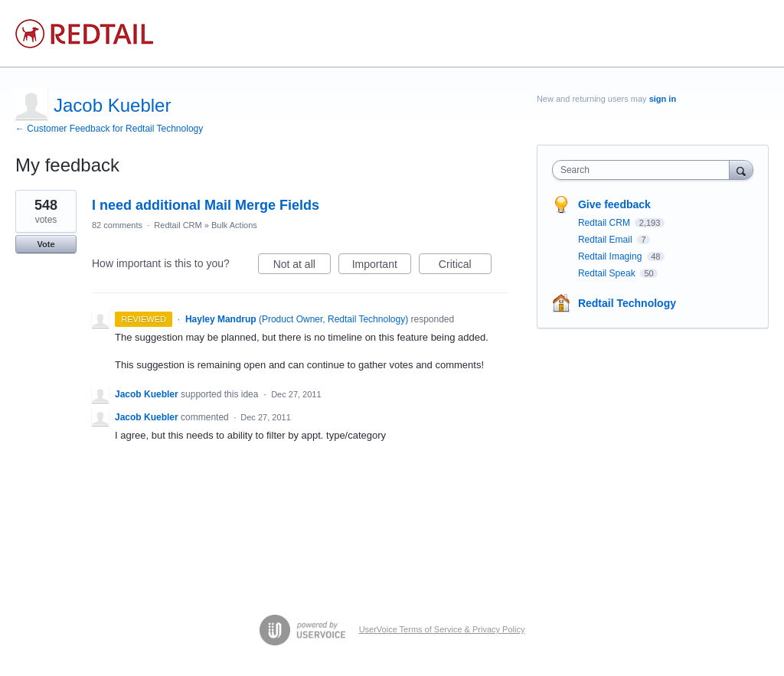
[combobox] (644, 170)
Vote (46, 244)
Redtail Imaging (611, 256)
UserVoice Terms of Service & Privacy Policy (442, 629)
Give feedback (614, 204)
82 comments (117, 225)
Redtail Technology (627, 303)
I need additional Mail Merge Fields (206, 205)
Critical (465, 266)
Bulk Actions (234, 225)
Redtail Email (606, 240)
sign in (663, 99)
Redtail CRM (178, 225)
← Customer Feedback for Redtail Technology (109, 129)
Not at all (302, 266)
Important (382, 266)
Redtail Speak (608, 273)
